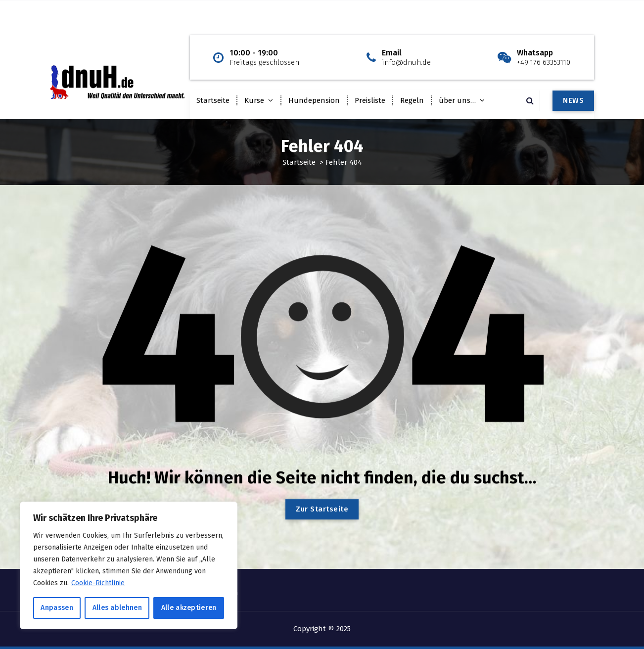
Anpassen (57, 608)
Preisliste (370, 100)
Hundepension (314, 100)
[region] (129, 565)
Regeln (412, 100)
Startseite (213, 100)
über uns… (457, 100)
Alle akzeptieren (189, 608)
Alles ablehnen (117, 608)
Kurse (254, 100)
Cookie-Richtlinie (98, 583)
